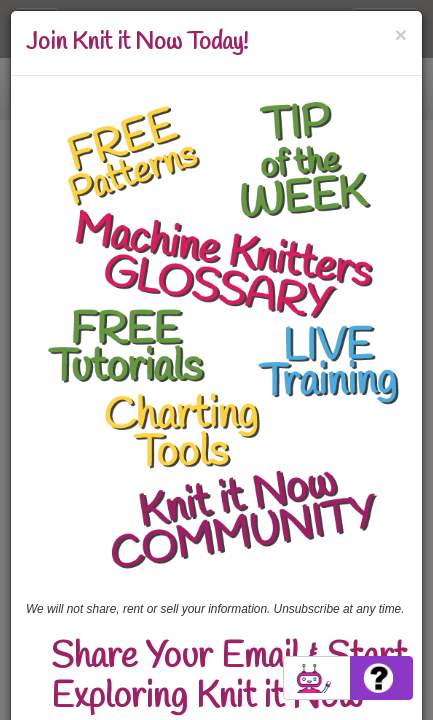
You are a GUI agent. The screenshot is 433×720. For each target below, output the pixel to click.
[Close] (401, 34)
